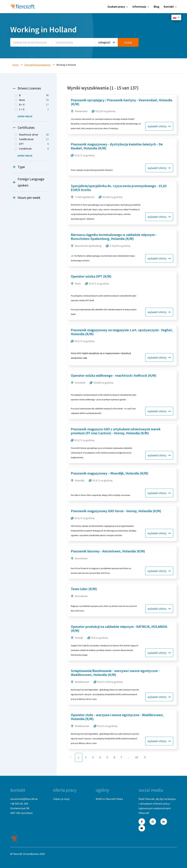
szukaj (128, 42)
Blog (156, 7)
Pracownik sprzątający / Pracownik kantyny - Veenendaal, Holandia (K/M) (122, 102)
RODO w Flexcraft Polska (109, 799)
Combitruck (34, 149)
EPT (34, 144)
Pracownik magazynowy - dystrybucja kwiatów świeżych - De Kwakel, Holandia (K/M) (117, 146)
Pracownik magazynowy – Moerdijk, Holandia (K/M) (110, 473)
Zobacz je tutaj (61, 799)
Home (15, 65)
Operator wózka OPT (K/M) (91, 276)
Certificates (24, 128)
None (34, 100)
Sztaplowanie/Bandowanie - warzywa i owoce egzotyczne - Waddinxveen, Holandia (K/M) (115, 673)
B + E (34, 105)
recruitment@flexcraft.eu (24, 799)
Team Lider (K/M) (84, 589)
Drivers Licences (27, 88)
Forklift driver (34, 139)
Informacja (141, 7)
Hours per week (26, 198)
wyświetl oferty (159, 126)
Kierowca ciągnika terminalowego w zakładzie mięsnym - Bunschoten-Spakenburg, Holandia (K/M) (114, 237)
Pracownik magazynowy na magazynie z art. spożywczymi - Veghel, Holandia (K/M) (122, 332)
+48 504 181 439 (19, 804)
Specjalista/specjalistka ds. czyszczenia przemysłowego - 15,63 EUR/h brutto (119, 188)
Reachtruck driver (34, 135)
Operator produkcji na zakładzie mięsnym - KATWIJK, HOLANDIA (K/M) (119, 629)
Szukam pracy (118, 7)
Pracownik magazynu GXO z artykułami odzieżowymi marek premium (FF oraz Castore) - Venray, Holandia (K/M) (116, 431)
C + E (34, 109)
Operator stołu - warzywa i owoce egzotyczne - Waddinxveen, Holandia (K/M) (117, 717)
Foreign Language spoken (28, 182)
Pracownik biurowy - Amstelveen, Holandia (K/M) (108, 551)
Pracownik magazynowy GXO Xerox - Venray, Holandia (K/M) (116, 511)
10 (137, 757)
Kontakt (170, 7)
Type (19, 167)
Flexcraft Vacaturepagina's (38, 65)
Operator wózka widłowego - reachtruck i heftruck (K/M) (114, 375)
